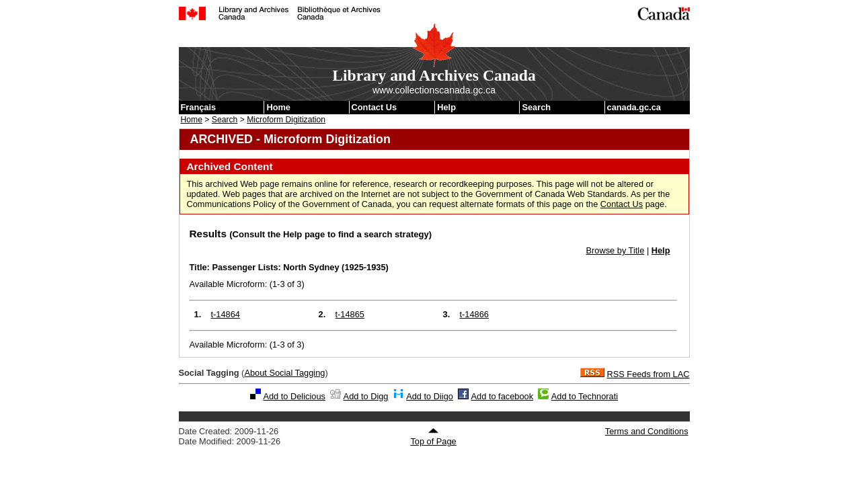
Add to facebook (503, 396)
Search (536, 107)
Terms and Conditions (647, 431)
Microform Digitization (286, 120)
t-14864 (226, 314)
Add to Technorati (585, 396)
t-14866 (474, 314)
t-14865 (350, 314)
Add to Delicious (294, 396)
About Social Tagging (284, 373)
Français (199, 107)
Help (446, 107)
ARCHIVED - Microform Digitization (290, 139)
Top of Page (433, 437)
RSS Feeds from (648, 374)
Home (278, 107)
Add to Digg (366, 396)
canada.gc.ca (634, 107)
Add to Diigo (430, 396)
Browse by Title (616, 250)
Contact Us (374, 107)
